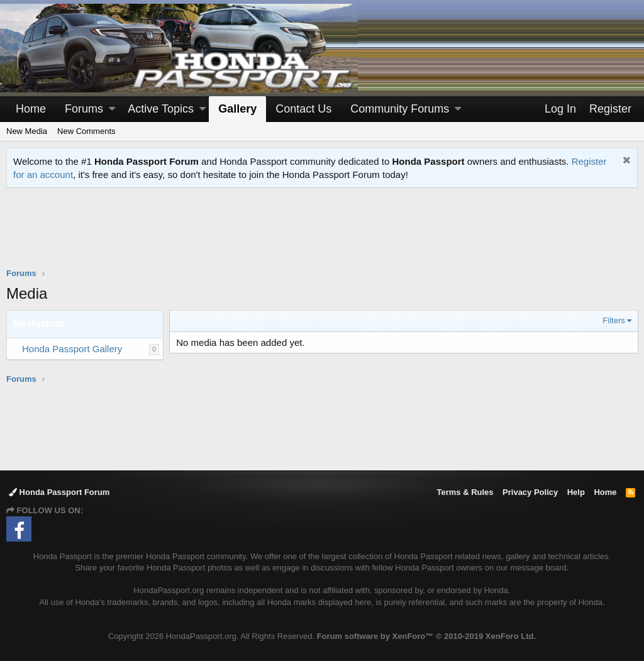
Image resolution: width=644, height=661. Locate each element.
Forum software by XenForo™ (426, 636)
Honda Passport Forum (59, 492)
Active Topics (161, 109)
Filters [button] (613, 320)
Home (31, 109)
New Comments (86, 131)
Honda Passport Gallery (72, 349)
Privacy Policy (530, 492)
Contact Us (303, 109)
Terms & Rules (465, 492)
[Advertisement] (322, 236)
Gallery (237, 109)
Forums (84, 109)
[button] (112, 109)
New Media (27, 131)
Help (576, 492)
